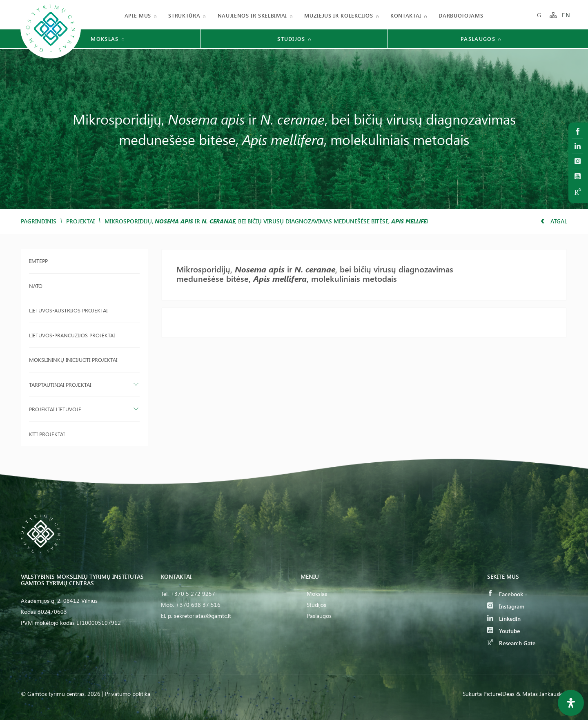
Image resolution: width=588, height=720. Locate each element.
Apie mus (138, 15)
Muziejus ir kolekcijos (339, 15)
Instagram (506, 606)
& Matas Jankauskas (542, 694)
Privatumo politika (128, 694)
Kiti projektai (47, 434)
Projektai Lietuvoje (55, 409)
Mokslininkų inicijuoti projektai (73, 360)
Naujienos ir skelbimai (252, 15)
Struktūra (184, 15)
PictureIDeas (499, 694)
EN (566, 15)
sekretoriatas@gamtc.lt (203, 616)
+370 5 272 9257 (193, 594)
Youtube (503, 631)
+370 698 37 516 (198, 605)
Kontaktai (406, 15)
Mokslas (317, 594)
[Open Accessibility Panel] (571, 703)
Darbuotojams (461, 15)
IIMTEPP (38, 261)
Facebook (505, 594)
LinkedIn (504, 619)
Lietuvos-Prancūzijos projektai (72, 335)
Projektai (80, 221)
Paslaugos (319, 616)
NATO (36, 286)
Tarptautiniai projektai (60, 385)
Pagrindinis (39, 221)
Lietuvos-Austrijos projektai (68, 310)
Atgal (554, 221)
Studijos (316, 605)
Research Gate (511, 643)
